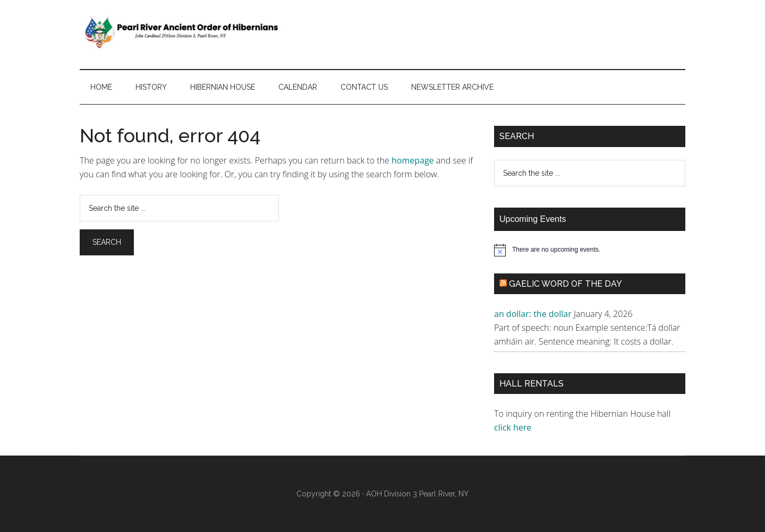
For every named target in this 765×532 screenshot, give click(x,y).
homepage (413, 160)
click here (514, 427)
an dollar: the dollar (533, 314)
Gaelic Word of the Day (566, 284)
